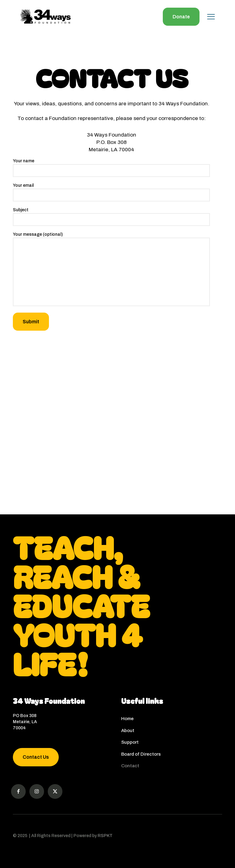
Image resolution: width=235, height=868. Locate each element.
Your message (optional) (111, 269)
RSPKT (105, 836)
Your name (111, 168)
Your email (111, 192)
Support (130, 742)
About (128, 731)
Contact (130, 766)
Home (127, 719)
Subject (111, 217)
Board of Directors (141, 754)
